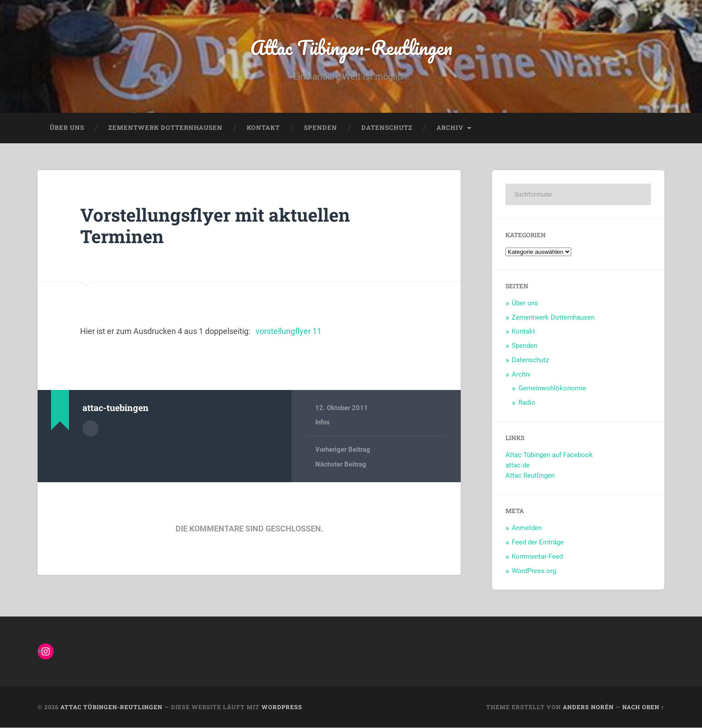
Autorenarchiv (90, 428)
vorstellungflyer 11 (289, 332)
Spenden (321, 128)
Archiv (450, 128)
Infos (323, 423)
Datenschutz (387, 128)
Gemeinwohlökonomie (552, 389)
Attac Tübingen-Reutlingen (351, 47)
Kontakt (263, 128)
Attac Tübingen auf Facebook (549, 455)
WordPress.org (534, 571)
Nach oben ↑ (643, 707)
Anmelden (527, 528)
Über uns (67, 128)
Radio (527, 403)
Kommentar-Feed (537, 557)
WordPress (282, 707)
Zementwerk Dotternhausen (165, 128)
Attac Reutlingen (530, 476)
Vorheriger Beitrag (343, 450)
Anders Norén (588, 707)
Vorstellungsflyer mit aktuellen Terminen (216, 226)
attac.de (518, 466)
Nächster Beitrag (341, 464)
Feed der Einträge (538, 543)
